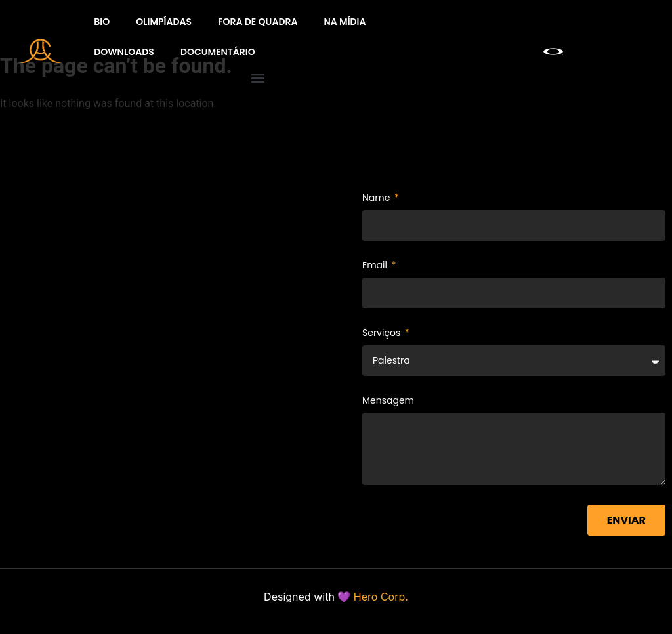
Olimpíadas (164, 22)
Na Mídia (345, 22)
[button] (258, 78)
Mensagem (388, 401)
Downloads (124, 52)
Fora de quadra (258, 22)
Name (377, 199)
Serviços (383, 334)
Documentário (218, 52)
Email (376, 266)
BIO (102, 22)
